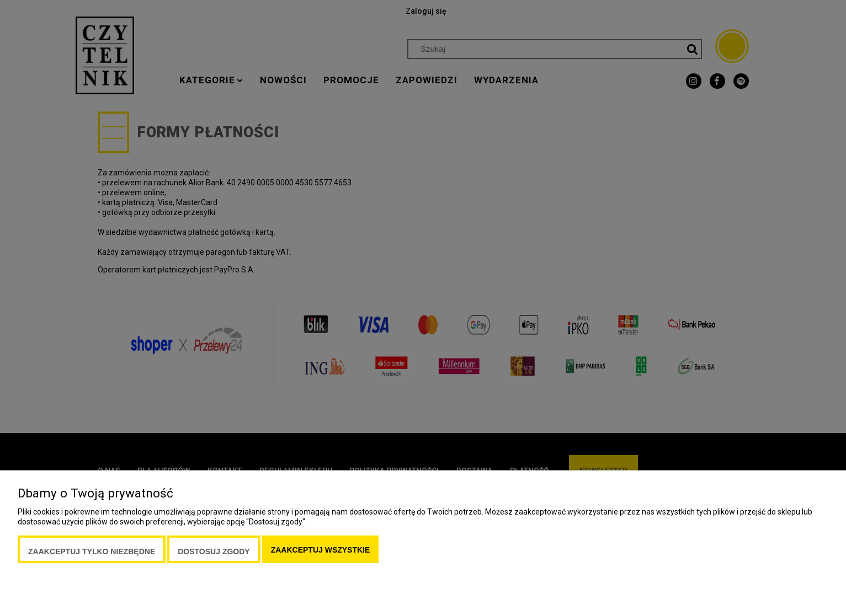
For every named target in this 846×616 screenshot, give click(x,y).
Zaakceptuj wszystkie (321, 550)
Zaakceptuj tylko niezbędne (92, 551)
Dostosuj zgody (214, 551)
